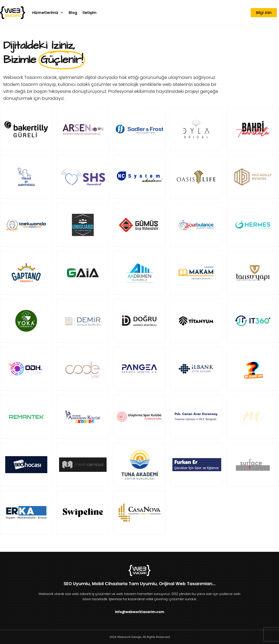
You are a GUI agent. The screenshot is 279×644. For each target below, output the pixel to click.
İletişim (90, 13)
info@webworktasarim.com (140, 612)
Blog (73, 13)
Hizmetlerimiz (48, 13)
